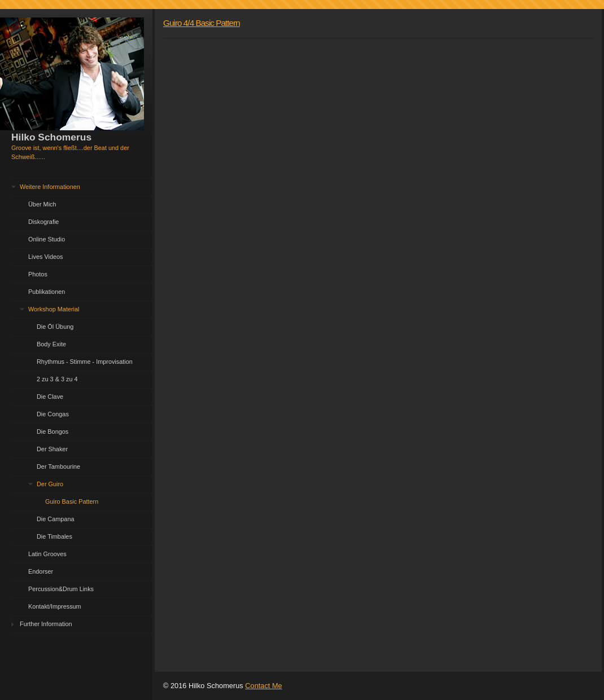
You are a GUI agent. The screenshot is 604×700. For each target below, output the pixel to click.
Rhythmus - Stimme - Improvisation (85, 362)
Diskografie (43, 222)
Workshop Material (54, 309)
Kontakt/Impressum (55, 606)
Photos (38, 274)
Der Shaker (52, 449)
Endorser (41, 571)
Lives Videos (45, 257)
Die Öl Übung (55, 327)
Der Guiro (50, 484)
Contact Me (263, 686)
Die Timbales (54, 536)
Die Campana (56, 519)
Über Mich (42, 204)
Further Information (46, 624)
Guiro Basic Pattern (72, 501)
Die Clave (50, 397)
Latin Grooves (47, 554)
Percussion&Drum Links (61, 589)
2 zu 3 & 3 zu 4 (57, 379)
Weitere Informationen (50, 187)
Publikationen (47, 292)
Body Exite (51, 344)
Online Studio (47, 239)
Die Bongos (52, 432)
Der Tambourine (58, 466)
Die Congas (53, 414)
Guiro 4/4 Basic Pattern (202, 23)
